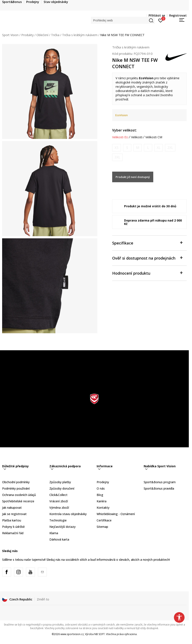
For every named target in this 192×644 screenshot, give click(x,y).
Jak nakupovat (12, 508)
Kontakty (103, 508)
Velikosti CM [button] (154, 137)
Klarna (54, 533)
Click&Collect (58, 495)
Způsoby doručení (62, 488)
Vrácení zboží (59, 501)
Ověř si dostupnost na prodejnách (147, 258)
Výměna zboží (59, 508)
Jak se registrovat (14, 514)
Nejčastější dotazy (62, 527)
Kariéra (102, 501)
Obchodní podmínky (16, 482)
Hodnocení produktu (147, 273)
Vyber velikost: (125, 130)
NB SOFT (100, 634)
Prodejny (103, 482)
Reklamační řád (13, 533)
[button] (123, 20)
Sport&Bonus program (160, 482)
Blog (100, 495)
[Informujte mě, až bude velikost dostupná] (117, 148)
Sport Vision (10, 35)
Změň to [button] (43, 599)
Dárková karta (59, 539)
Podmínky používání (16, 488)
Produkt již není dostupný (133, 177)
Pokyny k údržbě (13, 527)
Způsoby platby (60, 482)
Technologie (58, 520)
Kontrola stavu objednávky (68, 514)
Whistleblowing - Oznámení (116, 514)
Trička (55, 35)
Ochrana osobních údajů (19, 495)
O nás (101, 488)
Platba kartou (12, 520)
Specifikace (147, 243)
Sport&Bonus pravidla (159, 488)
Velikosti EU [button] (120, 137)
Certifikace (104, 520)
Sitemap (102, 527)
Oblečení (42, 35)
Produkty (27, 35)
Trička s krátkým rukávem (80, 35)
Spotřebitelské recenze (18, 501)
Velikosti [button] (137, 137)
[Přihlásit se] (161, 20)
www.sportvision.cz (72, 634)
